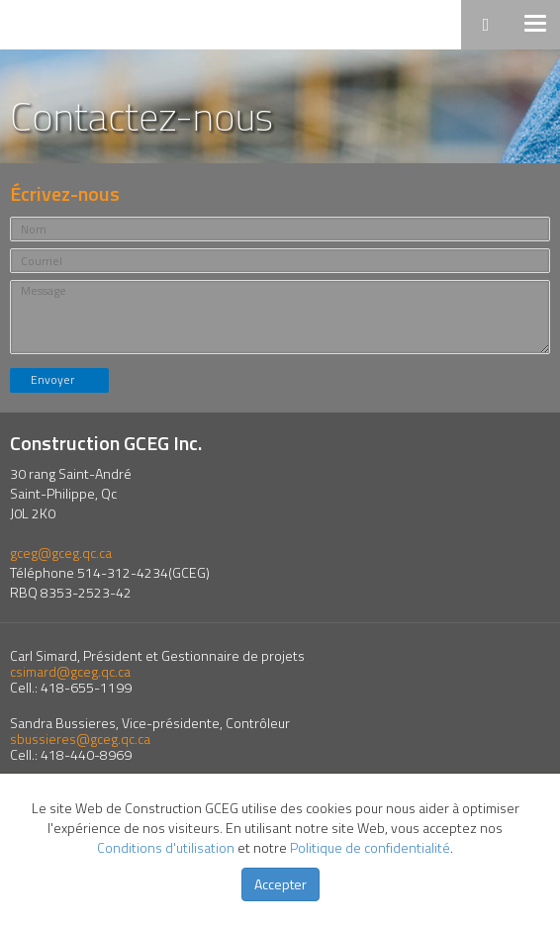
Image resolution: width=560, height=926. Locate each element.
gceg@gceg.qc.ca (61, 553)
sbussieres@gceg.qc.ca (80, 739)
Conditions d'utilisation (166, 847)
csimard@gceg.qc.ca (70, 671)
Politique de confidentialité (370, 847)
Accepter (280, 884)
